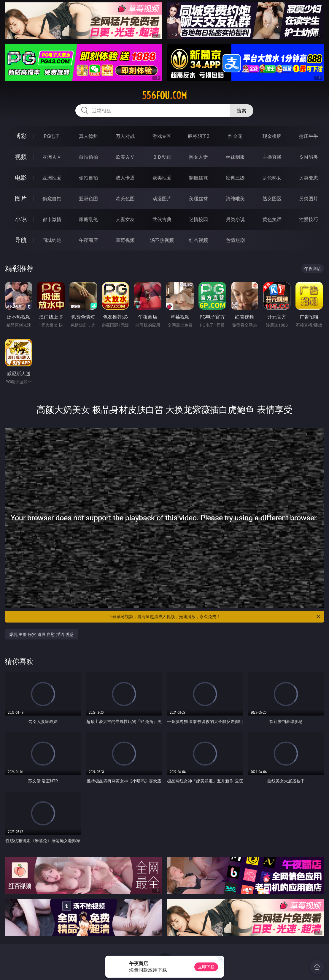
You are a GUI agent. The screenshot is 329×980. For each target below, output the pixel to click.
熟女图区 (272, 198)
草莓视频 (125, 240)
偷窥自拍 (52, 198)
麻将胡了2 (199, 136)
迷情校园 (198, 219)
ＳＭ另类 (309, 157)
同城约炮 (52, 240)
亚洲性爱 (52, 178)
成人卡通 (125, 178)
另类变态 (309, 178)
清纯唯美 (235, 198)
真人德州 (88, 136)
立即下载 (206, 967)
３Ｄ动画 (162, 157)
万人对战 (125, 136)
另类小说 (235, 219)
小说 (21, 219)
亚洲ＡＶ (52, 157)
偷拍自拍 (88, 178)
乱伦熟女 (272, 178)
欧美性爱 (162, 178)
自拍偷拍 (88, 157)
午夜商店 (88, 240)
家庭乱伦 (88, 219)
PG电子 (52, 136)
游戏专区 (162, 136)
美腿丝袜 (198, 198)
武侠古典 (162, 219)
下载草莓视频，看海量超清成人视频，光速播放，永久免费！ (215, 617)
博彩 (21, 136)
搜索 (241, 111)
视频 (21, 157)
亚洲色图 (88, 198)
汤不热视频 (162, 240)
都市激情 (52, 219)
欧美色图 (125, 198)
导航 (21, 240)
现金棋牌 (272, 136)
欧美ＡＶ (125, 157)
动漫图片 (162, 198)
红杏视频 (198, 240)
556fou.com (164, 95)
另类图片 (309, 198)
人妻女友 (125, 219)
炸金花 (235, 136)
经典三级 (235, 178)
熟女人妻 (198, 157)
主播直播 (272, 157)
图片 (21, 198)
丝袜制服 (235, 157)
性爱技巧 (309, 219)
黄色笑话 (272, 219)
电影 (21, 178)
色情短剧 (235, 240)
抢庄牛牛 (309, 136)
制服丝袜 (198, 178)
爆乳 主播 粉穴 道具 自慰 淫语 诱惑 (42, 634)
